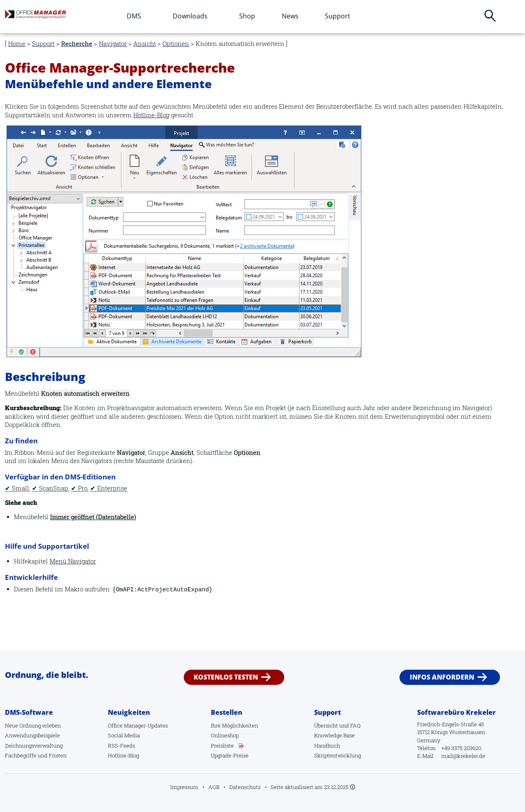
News (290, 16)
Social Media (124, 735)
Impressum (184, 787)
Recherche (77, 44)
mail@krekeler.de (463, 756)
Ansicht (145, 44)
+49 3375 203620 (461, 748)
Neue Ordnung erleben (33, 725)
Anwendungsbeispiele (32, 735)
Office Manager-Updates (138, 725)
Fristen (58, 755)
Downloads (190, 16)
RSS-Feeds (121, 746)
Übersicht (326, 725)
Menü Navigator (73, 561)
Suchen (490, 16)
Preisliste (222, 746)
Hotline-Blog (151, 115)
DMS (134, 16)
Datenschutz (245, 787)
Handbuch (327, 746)
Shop (247, 16)
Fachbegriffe (21, 755)
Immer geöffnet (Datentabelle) (93, 517)
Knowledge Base (334, 735)
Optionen (176, 44)
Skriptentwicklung (338, 755)
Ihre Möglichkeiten (234, 725)
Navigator (113, 44)
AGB (214, 787)
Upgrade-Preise (230, 755)
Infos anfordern (442, 677)
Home (17, 44)
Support (338, 16)
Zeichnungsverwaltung (34, 746)
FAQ (355, 725)
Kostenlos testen (226, 677)
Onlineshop (225, 735)
